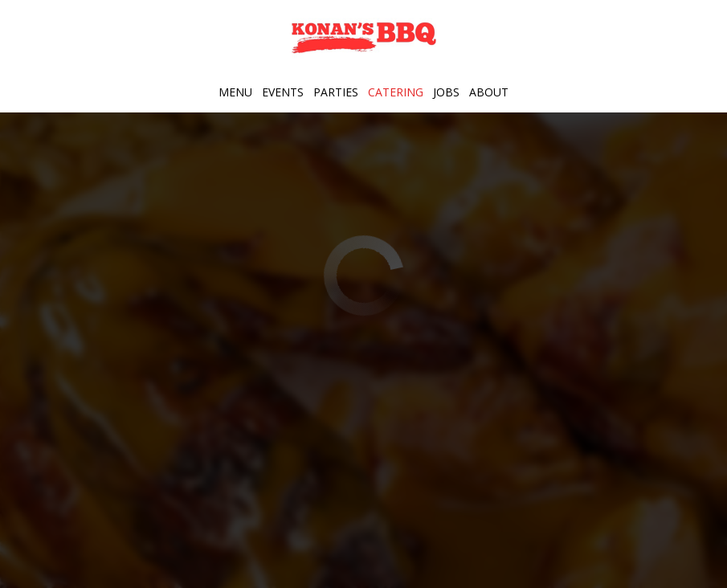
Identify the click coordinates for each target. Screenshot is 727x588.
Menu (235, 92)
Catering (396, 92)
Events (283, 92)
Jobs (446, 92)
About (489, 92)
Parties (336, 92)
